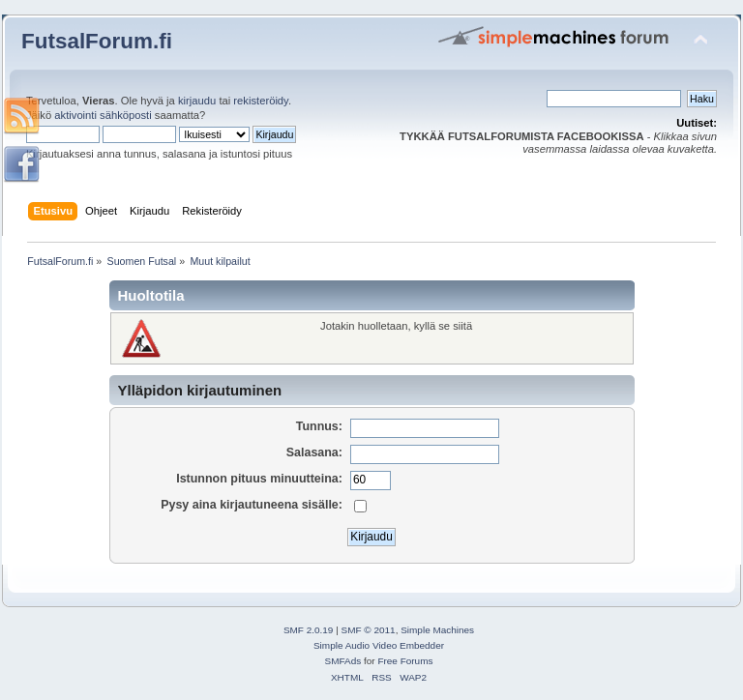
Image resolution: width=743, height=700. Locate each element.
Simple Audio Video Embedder (379, 645)
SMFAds (343, 661)
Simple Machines (437, 630)
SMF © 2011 (369, 630)
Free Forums (405, 661)
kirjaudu (197, 101)
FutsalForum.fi (97, 41)
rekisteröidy (261, 101)
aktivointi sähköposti (103, 115)
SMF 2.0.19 (309, 630)
